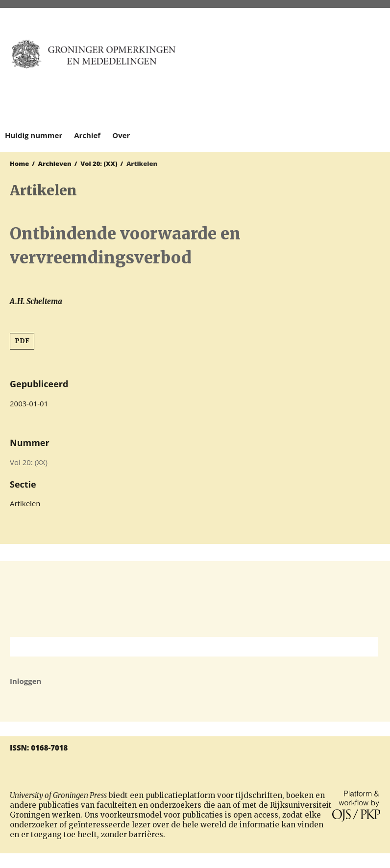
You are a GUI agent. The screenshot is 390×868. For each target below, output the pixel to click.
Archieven (55, 164)
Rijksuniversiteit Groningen (195, 599)
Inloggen (25, 681)
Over (121, 135)
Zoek (366, 647)
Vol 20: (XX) (99, 164)
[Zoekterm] (182, 647)
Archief (87, 135)
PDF (22, 341)
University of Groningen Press (290, 59)
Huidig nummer (34, 135)
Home (19, 164)
